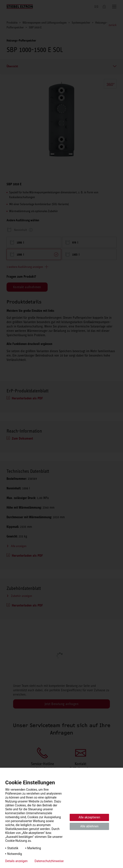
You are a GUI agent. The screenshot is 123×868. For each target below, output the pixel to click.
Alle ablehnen (89, 826)
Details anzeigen (16, 861)
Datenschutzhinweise (49, 861)
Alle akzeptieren (89, 817)
